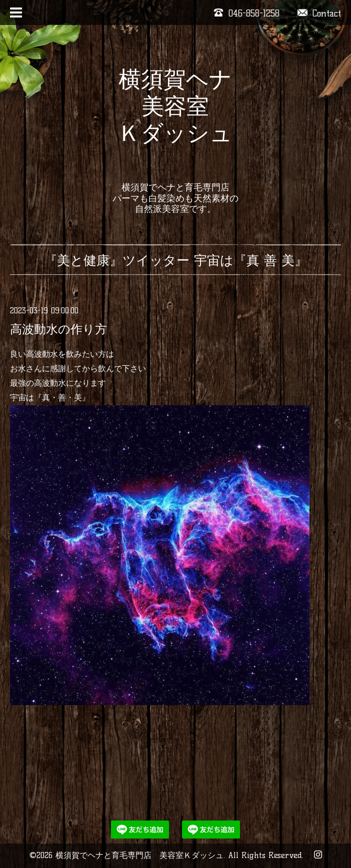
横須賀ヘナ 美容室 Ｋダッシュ (175, 119)
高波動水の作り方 (58, 329)
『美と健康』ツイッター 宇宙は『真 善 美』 (176, 260)
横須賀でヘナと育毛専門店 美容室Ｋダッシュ (139, 855)
